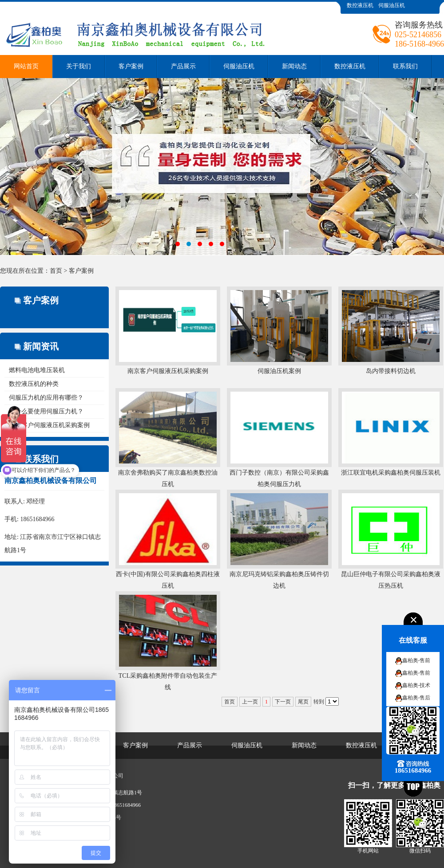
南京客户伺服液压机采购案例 (49, 425)
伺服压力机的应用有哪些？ (46, 398)
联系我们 (405, 66)
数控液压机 (360, 5)
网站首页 (26, 66)
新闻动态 (294, 66)
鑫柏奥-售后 (416, 698)
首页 (56, 271)
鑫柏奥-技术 (416, 685)
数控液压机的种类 (34, 384)
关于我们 (79, 66)
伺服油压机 (392, 5)
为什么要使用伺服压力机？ (46, 411)
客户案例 (131, 66)
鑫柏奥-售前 (416, 660)
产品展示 (183, 66)
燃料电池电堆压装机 (37, 370)
